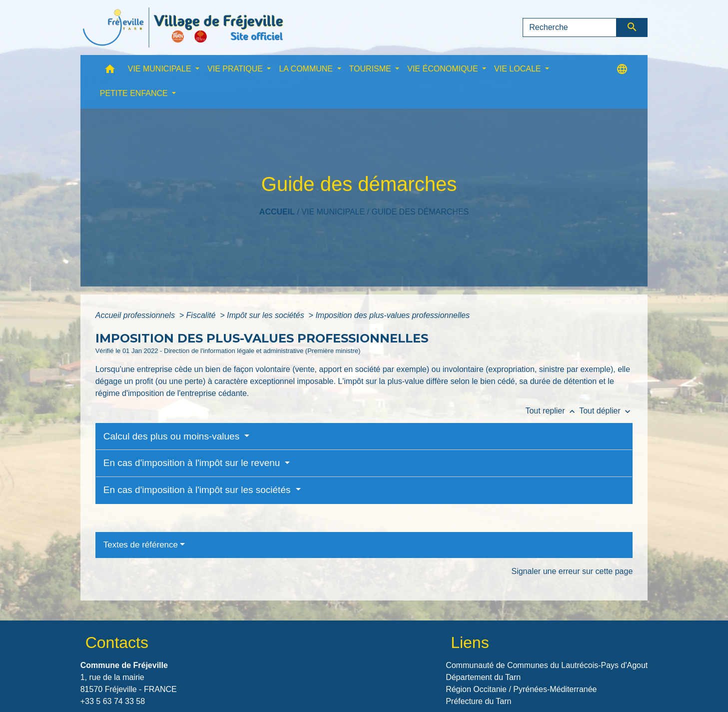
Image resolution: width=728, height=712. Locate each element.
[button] (110, 71)
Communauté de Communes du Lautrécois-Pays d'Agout (547, 665)
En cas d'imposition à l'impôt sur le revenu (193, 463)
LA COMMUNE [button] (307, 69)
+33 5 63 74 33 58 (113, 701)
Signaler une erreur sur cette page (572, 571)
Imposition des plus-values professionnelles (392, 315)
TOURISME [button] (371, 69)
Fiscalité (202, 315)
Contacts (117, 642)
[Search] (570, 27)
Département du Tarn (483, 677)
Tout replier (552, 411)
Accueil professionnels (136, 315)
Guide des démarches (420, 212)
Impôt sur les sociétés (267, 315)
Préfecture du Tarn (478, 701)
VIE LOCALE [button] (519, 69)
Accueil (277, 212)
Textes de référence (141, 545)
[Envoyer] (632, 27)
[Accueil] (183, 27)
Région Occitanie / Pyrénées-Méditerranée (521, 689)
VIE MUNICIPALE (333, 212)
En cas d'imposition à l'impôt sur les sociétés (198, 490)
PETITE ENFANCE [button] (135, 93)
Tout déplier (606, 411)
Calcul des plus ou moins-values (173, 436)
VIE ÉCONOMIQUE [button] (444, 69)
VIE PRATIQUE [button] (236, 69)
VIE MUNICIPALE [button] (161, 69)
